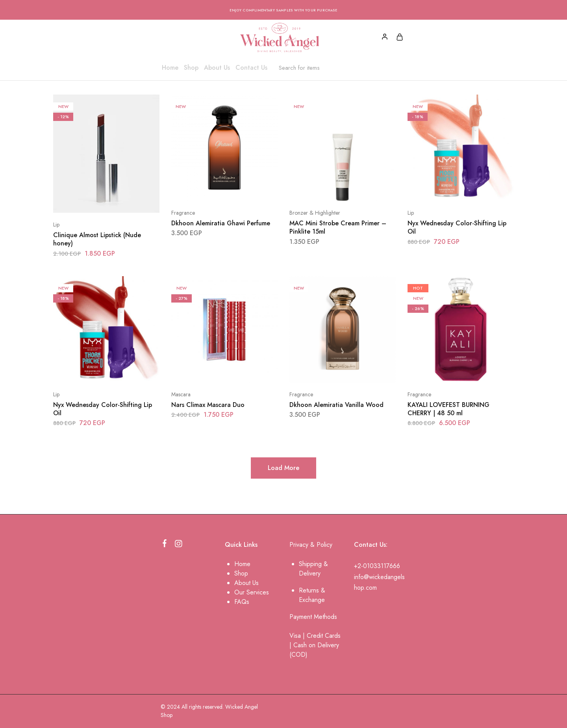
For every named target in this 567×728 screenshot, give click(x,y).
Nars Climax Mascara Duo (208, 405)
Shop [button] (191, 68)
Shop (241, 573)
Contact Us (251, 68)
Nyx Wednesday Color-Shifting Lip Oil (457, 227)
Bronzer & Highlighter (315, 213)
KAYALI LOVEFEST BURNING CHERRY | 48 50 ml (448, 409)
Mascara (181, 394)
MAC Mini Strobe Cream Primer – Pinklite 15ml (338, 227)
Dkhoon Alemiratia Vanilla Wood (336, 405)
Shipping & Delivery (313, 569)
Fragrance (183, 213)
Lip (56, 225)
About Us (217, 68)
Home (170, 68)
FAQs (242, 602)
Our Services (252, 592)
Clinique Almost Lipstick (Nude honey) (97, 239)
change (315, 600)
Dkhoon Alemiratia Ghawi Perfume (221, 223)
